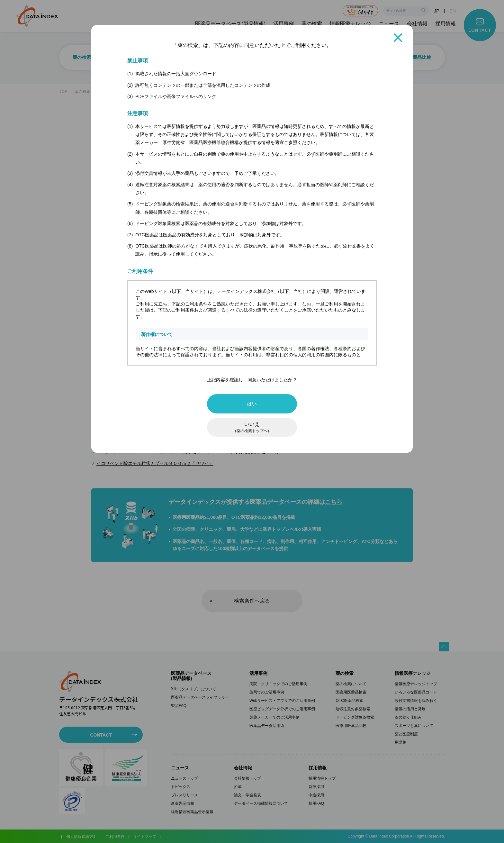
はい (252, 404)
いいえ (252, 427)
